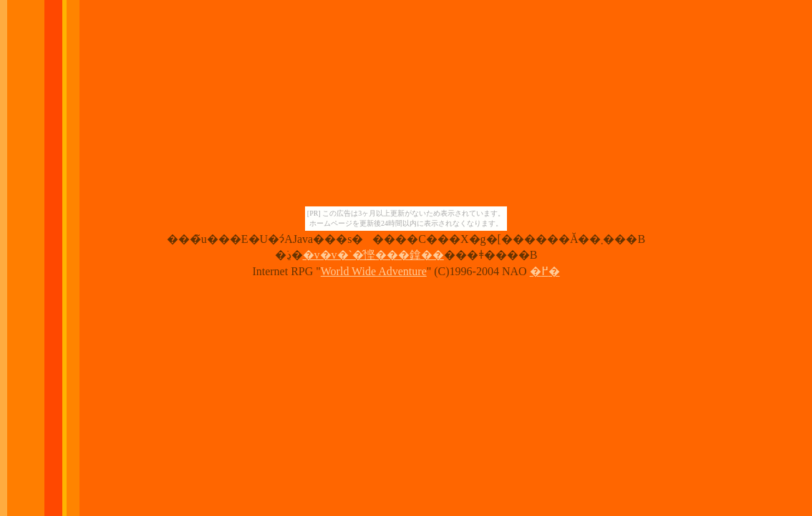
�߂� (545, 271)
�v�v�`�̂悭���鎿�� (373, 255)
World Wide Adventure (374, 271)
